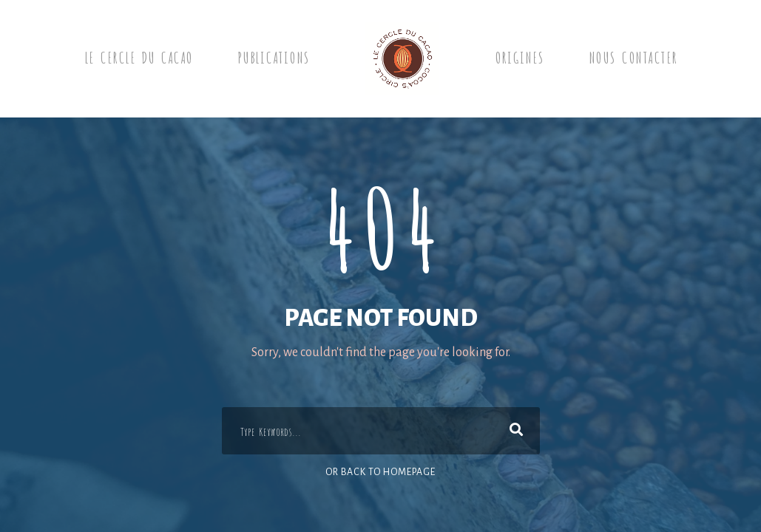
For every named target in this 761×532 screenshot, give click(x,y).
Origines (520, 57)
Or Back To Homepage (380, 472)
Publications (274, 57)
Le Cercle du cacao (139, 57)
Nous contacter (633, 57)
